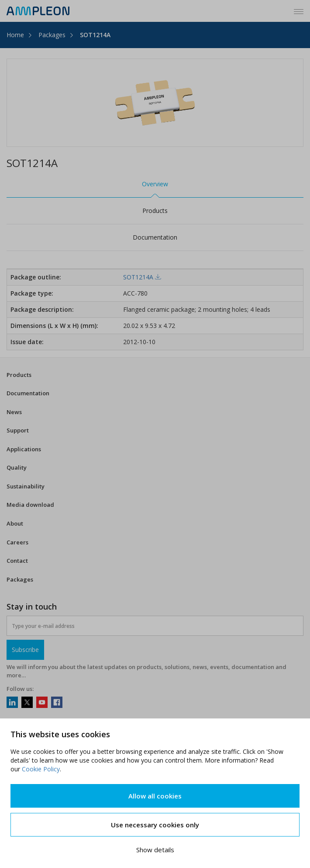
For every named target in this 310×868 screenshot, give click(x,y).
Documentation (28, 393)
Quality (17, 467)
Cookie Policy (41, 769)
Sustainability (26, 486)
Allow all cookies (155, 796)
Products (19, 375)
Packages (52, 35)
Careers (17, 542)
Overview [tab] (155, 184)
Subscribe (25, 650)
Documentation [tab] (155, 237)
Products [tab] (155, 211)
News (14, 412)
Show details (155, 850)
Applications (24, 449)
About (15, 523)
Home (15, 35)
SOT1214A (95, 35)
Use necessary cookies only (155, 825)
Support (18, 430)
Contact (17, 561)
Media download (30, 505)
